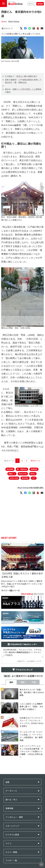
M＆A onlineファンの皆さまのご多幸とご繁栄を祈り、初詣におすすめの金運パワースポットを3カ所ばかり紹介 (22, 584)
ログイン (31, 4)
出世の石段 (14, 478)
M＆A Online (14, 21)
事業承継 (9, 808)
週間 (23, 682)
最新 (11, 682)
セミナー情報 (11, 852)
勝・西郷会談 (22, 469)
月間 (34, 682)
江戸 (34, 478)
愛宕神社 (25, 478)
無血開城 (10, 469)
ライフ (4, 590)
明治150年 (23, 474)
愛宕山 (33, 474)
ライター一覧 (11, 860)
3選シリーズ (14, 590)
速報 (7, 782)
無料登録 (40, 4)
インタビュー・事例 (14, 817)
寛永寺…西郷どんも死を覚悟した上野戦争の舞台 (23, 91)
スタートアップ (12, 826)
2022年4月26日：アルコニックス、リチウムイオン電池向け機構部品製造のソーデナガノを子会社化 (22, 652)
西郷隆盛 (34, 469)
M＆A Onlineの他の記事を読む (31, 488)
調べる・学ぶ (11, 800)
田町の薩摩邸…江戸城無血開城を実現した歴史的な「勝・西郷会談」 (23, 81)
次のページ (35, 461)
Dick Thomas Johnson (10, 61)
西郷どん (12, 474)
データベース (11, 791)
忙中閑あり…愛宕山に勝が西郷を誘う (21, 76)
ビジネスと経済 (12, 835)
